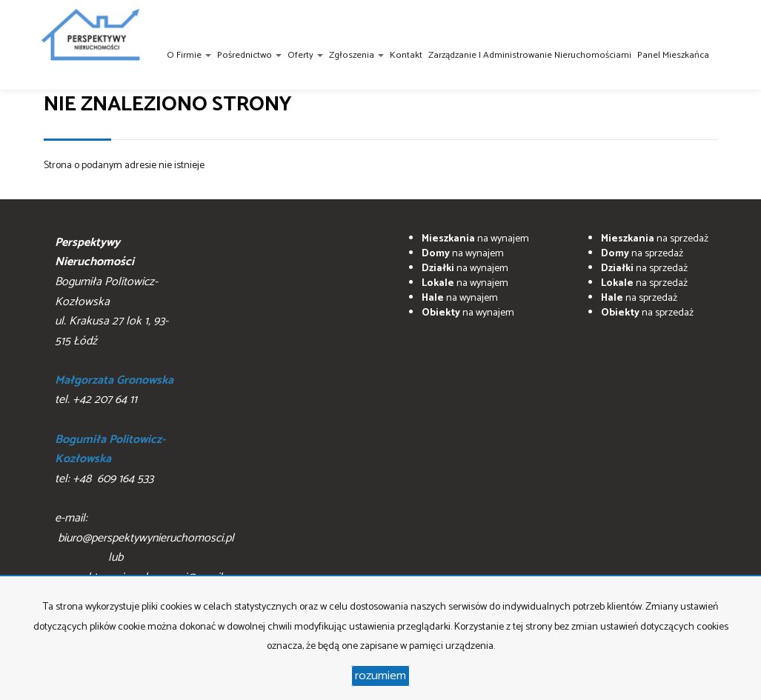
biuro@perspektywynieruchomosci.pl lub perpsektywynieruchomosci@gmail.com (150, 558)
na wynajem (475, 239)
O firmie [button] (189, 55)
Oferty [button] (305, 55)
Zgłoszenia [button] (356, 55)
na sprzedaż (655, 239)
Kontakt (406, 55)
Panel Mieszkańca (673, 55)
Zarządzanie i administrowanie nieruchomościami (530, 55)
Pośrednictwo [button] (249, 55)
